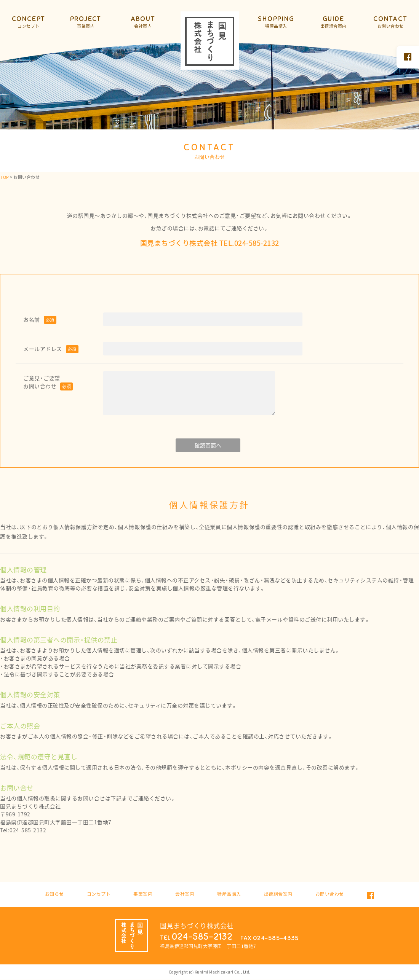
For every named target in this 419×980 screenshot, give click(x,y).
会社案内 (185, 894)
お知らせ (54, 894)
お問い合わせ (330, 894)
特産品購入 (229, 894)
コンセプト (99, 894)
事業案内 (143, 894)
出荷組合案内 (278, 894)
